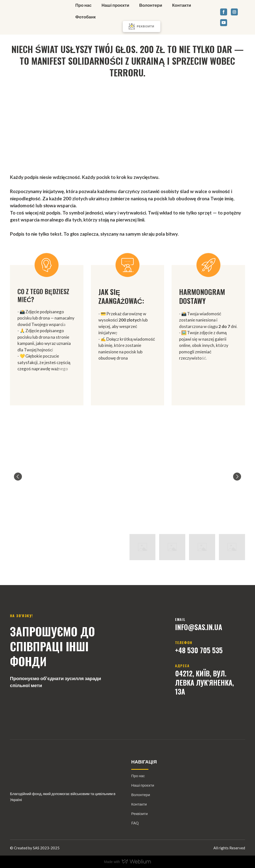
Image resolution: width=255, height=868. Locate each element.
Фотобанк (86, 17)
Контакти (182, 5)
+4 (179, 650)
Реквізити (139, 814)
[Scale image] (127, 477)
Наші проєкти (115, 5)
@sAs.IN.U (203, 627)
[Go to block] (127, 123)
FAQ (135, 823)
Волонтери (151, 5)
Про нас (84, 5)
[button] (141, 27)
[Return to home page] (36, 17)
